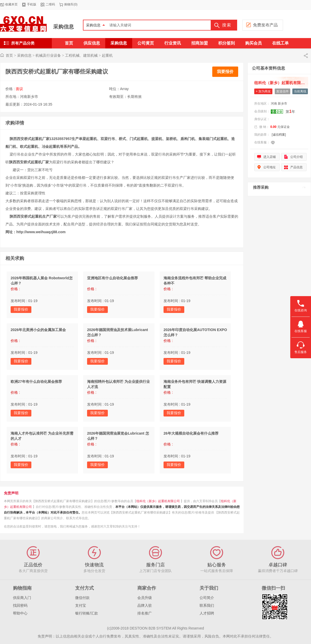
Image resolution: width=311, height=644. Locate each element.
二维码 (50, 4)
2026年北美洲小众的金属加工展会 (38, 330)
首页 (9, 55)
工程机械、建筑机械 (81, 55)
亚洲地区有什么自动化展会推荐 (112, 278)
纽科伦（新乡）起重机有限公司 (158, 501)
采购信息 (63, 27)
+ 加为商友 (263, 91)
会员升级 (145, 598)
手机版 (32, 4)
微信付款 (82, 598)
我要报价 (225, 72)
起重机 (107, 55)
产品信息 (296, 167)
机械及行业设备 (48, 55)
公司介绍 (296, 157)
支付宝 (81, 605)
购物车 (69, 4)
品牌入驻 (145, 605)
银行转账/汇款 (87, 613)
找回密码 (20, 605)
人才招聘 (207, 613)
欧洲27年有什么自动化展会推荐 (36, 382)
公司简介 (207, 598)
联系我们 (207, 605)
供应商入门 (22, 598)
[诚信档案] (279, 135)
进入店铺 (270, 157)
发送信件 (282, 91)
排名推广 (145, 613)
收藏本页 (11, 4)
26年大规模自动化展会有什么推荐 (191, 433)
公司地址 (270, 167)
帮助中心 (20, 613)
